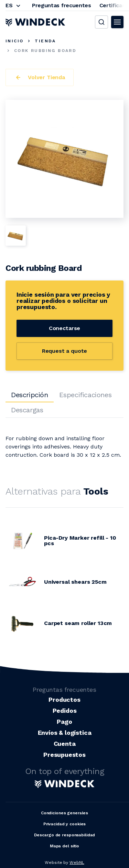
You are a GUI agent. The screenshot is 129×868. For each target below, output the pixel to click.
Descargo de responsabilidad (65, 835)
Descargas (27, 410)
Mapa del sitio (64, 846)
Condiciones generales (64, 813)
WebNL (77, 862)
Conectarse (64, 328)
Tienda (45, 41)
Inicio (14, 41)
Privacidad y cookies (65, 824)
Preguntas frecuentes (62, 5)
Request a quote (65, 351)
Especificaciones (85, 395)
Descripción (30, 395)
